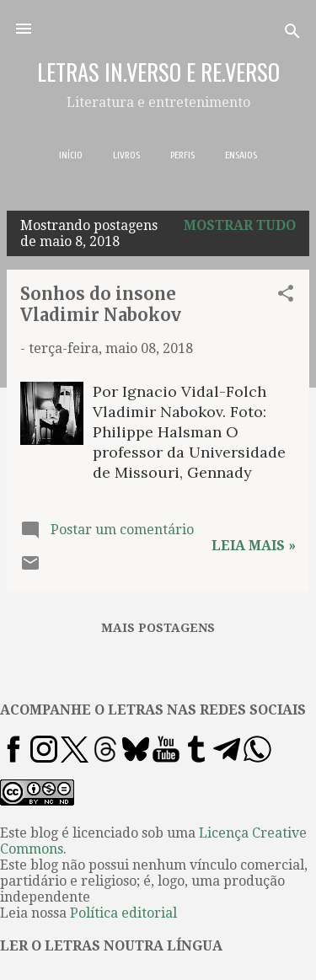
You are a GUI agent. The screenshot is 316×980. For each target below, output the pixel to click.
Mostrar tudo (240, 225)
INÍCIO (71, 155)
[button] (286, 296)
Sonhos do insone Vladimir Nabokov (101, 304)
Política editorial (123, 913)
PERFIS (182, 155)
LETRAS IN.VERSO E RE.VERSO (158, 72)
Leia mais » (254, 546)
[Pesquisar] (292, 34)
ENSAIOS (241, 155)
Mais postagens (158, 628)
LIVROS (126, 155)
